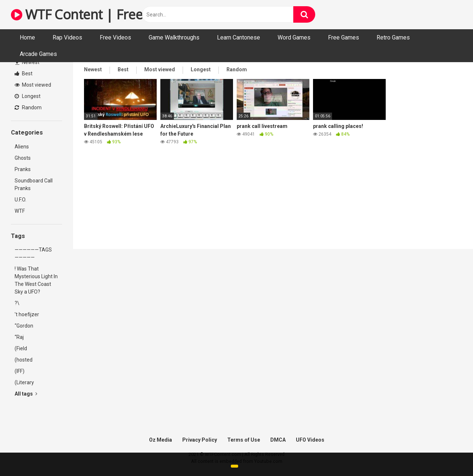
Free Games (344, 37)
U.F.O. (20, 200)
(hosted (24, 360)
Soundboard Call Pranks (34, 184)
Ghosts (23, 158)
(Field (21, 348)
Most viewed (33, 85)
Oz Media (161, 440)
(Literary (24, 382)
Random (28, 107)
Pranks (23, 169)
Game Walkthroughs (174, 37)
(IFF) (20, 371)
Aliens (22, 147)
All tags (26, 394)
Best (24, 73)
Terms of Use (244, 440)
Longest (28, 96)
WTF (20, 211)
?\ (17, 303)
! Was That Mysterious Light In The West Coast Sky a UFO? (36, 280)
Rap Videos (67, 37)
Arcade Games (38, 54)
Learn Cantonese (239, 37)
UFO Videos (310, 440)
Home (27, 37)
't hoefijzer (27, 314)
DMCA (278, 440)
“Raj (19, 337)
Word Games (294, 37)
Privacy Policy (200, 440)
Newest (27, 62)
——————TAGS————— (33, 254)
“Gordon (24, 326)
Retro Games (393, 37)
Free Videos (115, 37)
